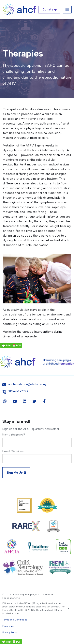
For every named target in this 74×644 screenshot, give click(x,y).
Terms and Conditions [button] (15, 620)
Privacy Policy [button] (10, 632)
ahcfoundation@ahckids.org (27, 384)
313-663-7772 (18, 391)
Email (13, 451)
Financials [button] (8, 626)
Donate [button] (48, 9)
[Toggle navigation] (67, 10)
